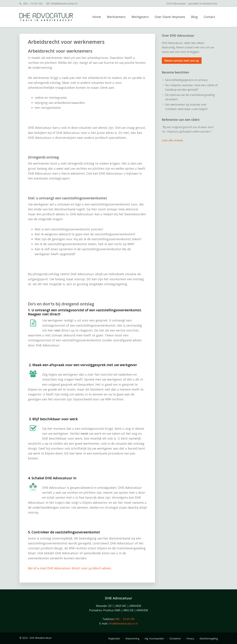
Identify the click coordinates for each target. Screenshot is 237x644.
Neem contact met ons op (182, 61)
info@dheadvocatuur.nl (64, 3)
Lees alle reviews (172, 140)
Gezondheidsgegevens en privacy (186, 80)
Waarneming (132, 639)
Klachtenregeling (209, 639)
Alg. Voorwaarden (154, 639)
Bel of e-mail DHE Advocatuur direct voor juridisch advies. (70, 568)
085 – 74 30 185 (33, 3)
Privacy (190, 639)
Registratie (114, 639)
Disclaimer (175, 639)
